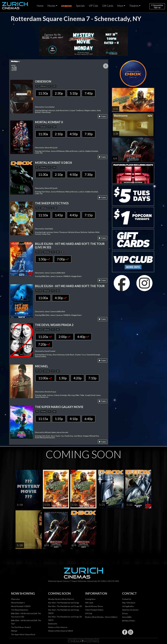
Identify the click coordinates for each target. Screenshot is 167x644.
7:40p (89, 93)
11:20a (45, 337)
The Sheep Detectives (20, 610)
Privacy (125, 613)
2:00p (65, 337)
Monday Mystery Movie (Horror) (61, 599)
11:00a (43, 298)
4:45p (74, 215)
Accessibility (127, 617)
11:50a (43, 93)
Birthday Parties (129, 621)
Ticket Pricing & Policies (94, 610)
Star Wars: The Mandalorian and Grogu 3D (65, 606)
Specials (80, 6)
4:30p (61, 298)
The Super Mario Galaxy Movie (23, 634)
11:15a (43, 419)
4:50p (74, 134)
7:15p (89, 215)
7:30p (89, 134)
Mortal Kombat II (18, 603)
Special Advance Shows (94, 606)
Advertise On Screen (130, 610)
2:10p (59, 134)
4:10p (74, 419)
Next (106, 66)
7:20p (44, 344)
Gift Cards (108, 6)
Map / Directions (129, 603)
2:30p (59, 93)
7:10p (92, 378)
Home (40, 6)
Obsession (15, 599)
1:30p (63, 378)
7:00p (63, 259)
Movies (51, 6)
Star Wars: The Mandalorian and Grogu (64, 603)
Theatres (134, 6)
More (120, 6)
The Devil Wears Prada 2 (21, 627)
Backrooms (53, 624)
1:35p (59, 419)
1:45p (59, 215)
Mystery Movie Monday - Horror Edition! (101, 617)
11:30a (43, 134)
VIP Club (93, 6)
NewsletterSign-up (157, 6)
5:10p (74, 93)
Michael (14, 631)
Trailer (103, 116)
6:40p (89, 419)
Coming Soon (90, 599)
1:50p (44, 259)
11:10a (43, 215)
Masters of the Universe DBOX (61, 631)
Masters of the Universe (58, 627)
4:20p (77, 378)
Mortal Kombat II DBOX (21, 606)
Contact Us (127, 599)
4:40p (83, 337)
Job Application (128, 606)
